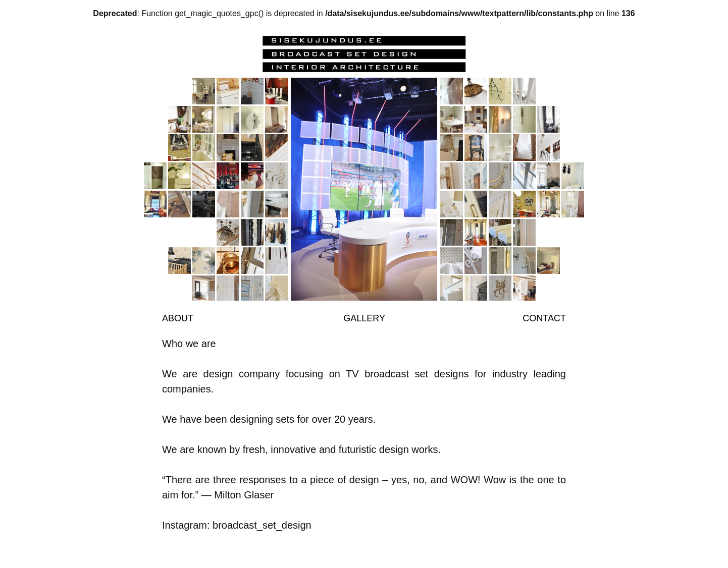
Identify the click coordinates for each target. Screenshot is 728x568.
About (178, 318)
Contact (544, 318)
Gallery (364, 318)
